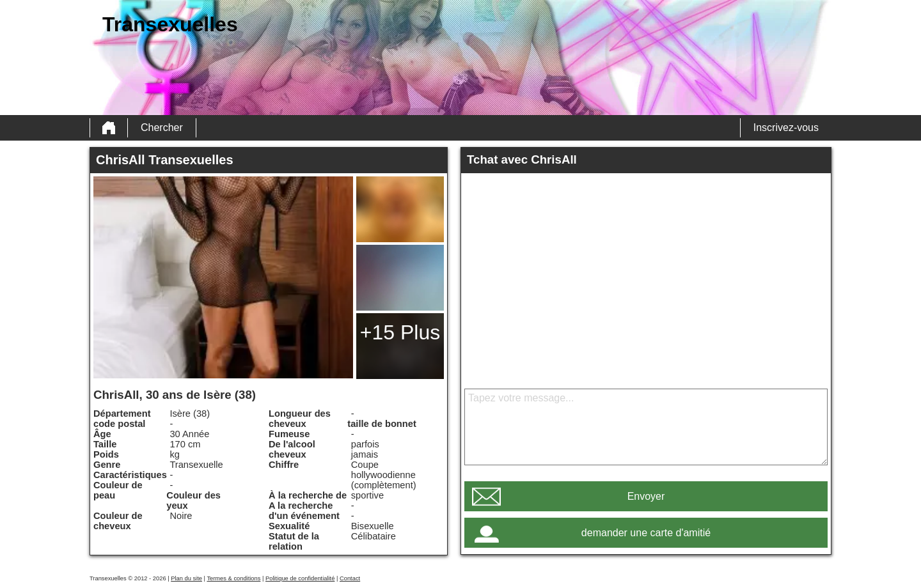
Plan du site (186, 578)
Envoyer (646, 496)
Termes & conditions (233, 578)
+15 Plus (400, 332)
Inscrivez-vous (786, 128)
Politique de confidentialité (300, 578)
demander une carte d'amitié (646, 533)
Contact (350, 578)
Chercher (162, 128)
